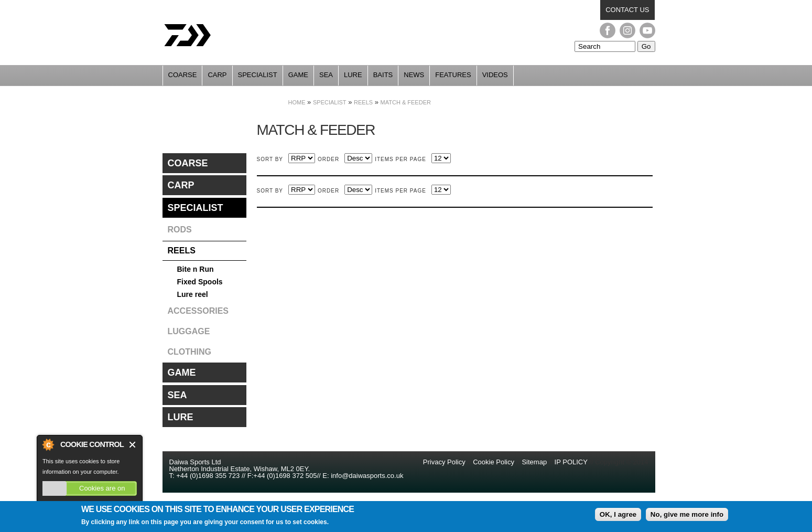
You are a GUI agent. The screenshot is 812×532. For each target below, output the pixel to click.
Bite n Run (196, 269)
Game (298, 75)
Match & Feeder (406, 102)
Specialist (258, 75)
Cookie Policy (494, 462)
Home (297, 102)
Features (453, 75)
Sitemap (534, 462)
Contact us (627, 10)
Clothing (190, 352)
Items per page (400, 159)
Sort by (270, 159)
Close (133, 445)
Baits (383, 75)
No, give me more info (687, 515)
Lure (353, 75)
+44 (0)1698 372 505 (285, 476)
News (414, 75)
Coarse (183, 75)
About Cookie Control (48, 444)
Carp (217, 75)
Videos (495, 75)
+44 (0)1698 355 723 (207, 476)
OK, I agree (618, 515)
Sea (326, 75)
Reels (363, 102)
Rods (180, 230)
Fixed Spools (200, 282)
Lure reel (193, 294)
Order (328, 159)
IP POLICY (571, 462)
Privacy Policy (445, 462)
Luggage (189, 331)
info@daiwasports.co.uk (367, 476)
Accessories (198, 311)
